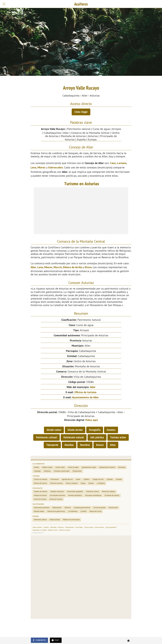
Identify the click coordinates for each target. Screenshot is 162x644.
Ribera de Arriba (73, 267)
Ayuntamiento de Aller (85, 397)
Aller (33, 267)
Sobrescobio (55, 167)
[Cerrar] (4, 4)
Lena (33, 167)
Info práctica (97, 437)
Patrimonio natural (74, 437)
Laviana (122, 163)
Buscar (100, 445)
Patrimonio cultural (46, 437)
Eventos (111, 430)
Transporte (52, 445)
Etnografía (95, 430)
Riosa (88, 267)
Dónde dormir (75, 430)
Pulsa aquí (92, 420)
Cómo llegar (81, 112)
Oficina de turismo (85, 392)
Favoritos (85, 445)
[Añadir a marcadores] (128, 640)
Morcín (58, 267)
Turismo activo (118, 437)
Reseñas (69, 445)
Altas (113, 445)
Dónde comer (54, 430)
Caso (113, 163)
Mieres (42, 167)
